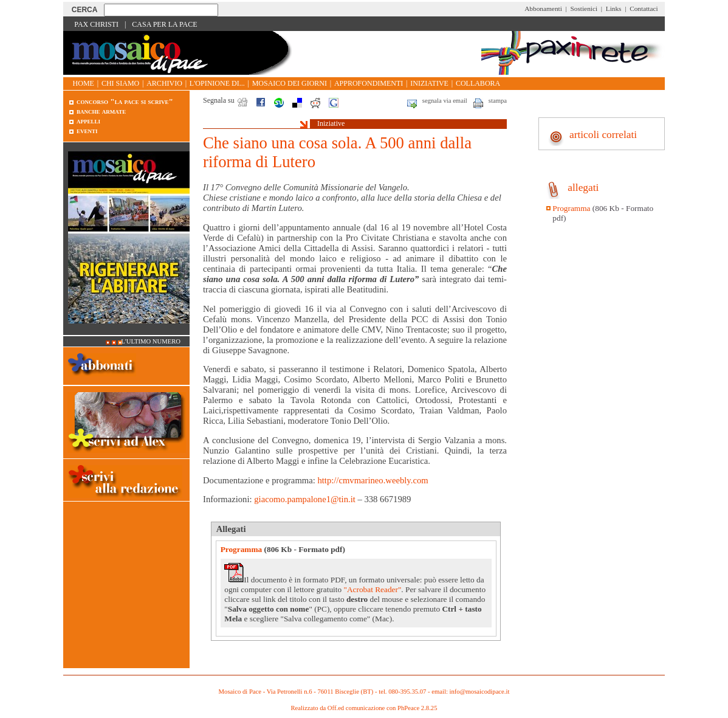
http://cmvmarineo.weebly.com (373, 480)
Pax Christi (96, 24)
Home (84, 83)
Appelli (88, 121)
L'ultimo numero (151, 341)
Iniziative (429, 83)
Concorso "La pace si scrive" (125, 101)
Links (614, 9)
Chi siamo (120, 83)
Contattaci (644, 9)
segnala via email (445, 101)
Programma (242, 549)
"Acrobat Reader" (372, 589)
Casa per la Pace (164, 24)
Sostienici (584, 9)
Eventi (87, 130)
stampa (498, 101)
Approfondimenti (369, 83)
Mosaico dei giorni (290, 83)
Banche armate (101, 111)
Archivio (164, 83)
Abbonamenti (543, 9)
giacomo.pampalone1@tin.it (305, 499)
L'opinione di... (217, 83)
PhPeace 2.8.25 (417, 708)
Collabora (478, 83)
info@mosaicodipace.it (480, 692)
